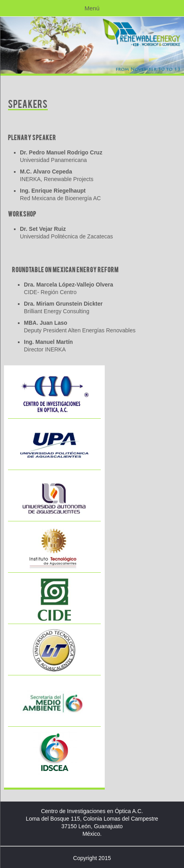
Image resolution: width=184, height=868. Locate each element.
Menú (92, 8)
